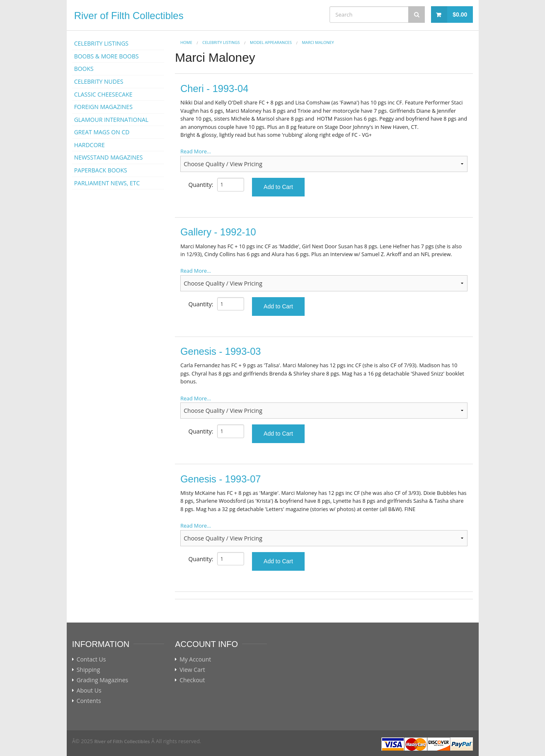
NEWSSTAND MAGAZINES (109, 157)
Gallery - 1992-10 (218, 232)
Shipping (88, 670)
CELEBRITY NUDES (99, 81)
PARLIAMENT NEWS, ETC (107, 183)
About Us (89, 691)
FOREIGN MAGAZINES (103, 107)
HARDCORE (90, 145)
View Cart (192, 670)
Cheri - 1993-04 (214, 89)
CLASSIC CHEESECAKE (103, 94)
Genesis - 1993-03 (220, 351)
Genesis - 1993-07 (220, 479)
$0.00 (460, 15)
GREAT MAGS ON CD (102, 132)
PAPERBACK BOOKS (101, 170)
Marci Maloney (318, 42)
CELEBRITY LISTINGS (101, 43)
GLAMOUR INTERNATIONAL (111, 120)
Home (186, 42)
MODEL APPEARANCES (271, 42)
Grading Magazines (103, 680)
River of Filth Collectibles (129, 16)
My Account (195, 659)
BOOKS (84, 69)
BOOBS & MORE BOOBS (107, 56)
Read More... (196, 151)
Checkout (192, 680)
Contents (89, 701)
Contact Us (91, 659)
